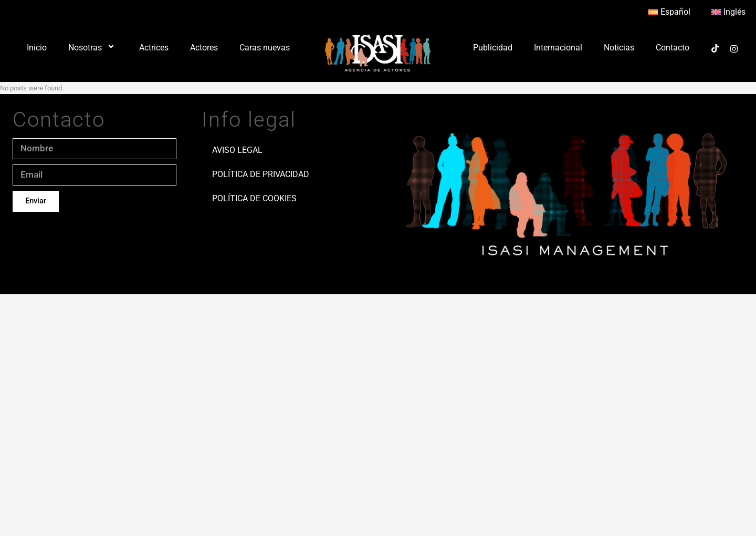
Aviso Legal (237, 150)
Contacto (673, 48)
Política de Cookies (254, 198)
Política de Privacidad (261, 174)
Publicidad (493, 48)
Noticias (619, 48)
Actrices (154, 48)
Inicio (37, 48)
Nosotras (93, 48)
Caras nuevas (265, 48)
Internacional (558, 48)
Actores (204, 48)
